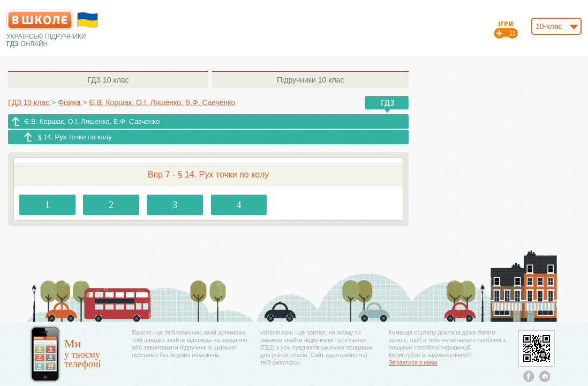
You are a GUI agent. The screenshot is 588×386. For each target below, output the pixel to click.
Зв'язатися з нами (413, 362)
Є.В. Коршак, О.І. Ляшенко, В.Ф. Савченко (92, 121)
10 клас (108, 80)
